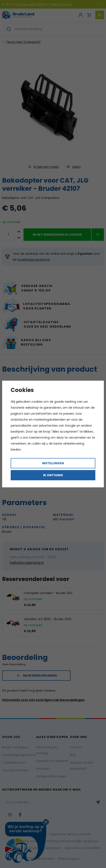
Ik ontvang (53, 475)
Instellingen (53, 463)
